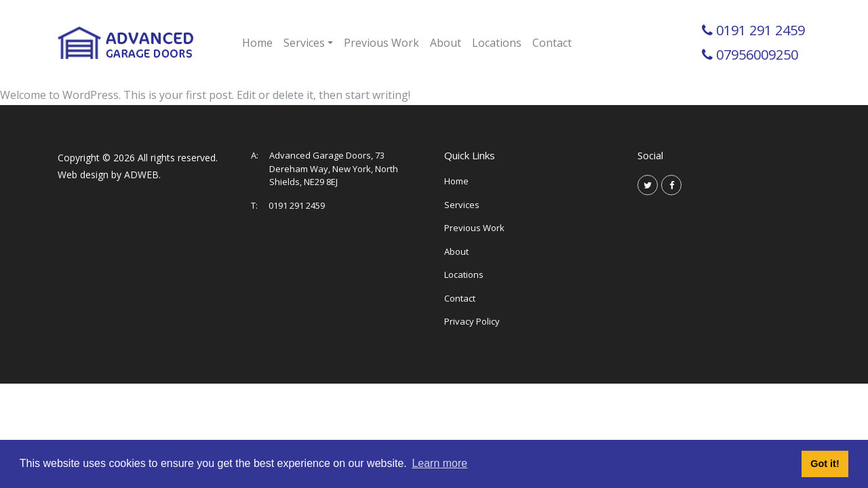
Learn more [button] (439, 463)
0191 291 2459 (761, 30)
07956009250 (757, 55)
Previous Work (381, 43)
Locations (497, 43)
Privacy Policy (472, 321)
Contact (552, 43)
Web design (83, 175)
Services (462, 205)
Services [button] (304, 43)
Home (257, 43)
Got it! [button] (825, 464)
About (446, 43)
